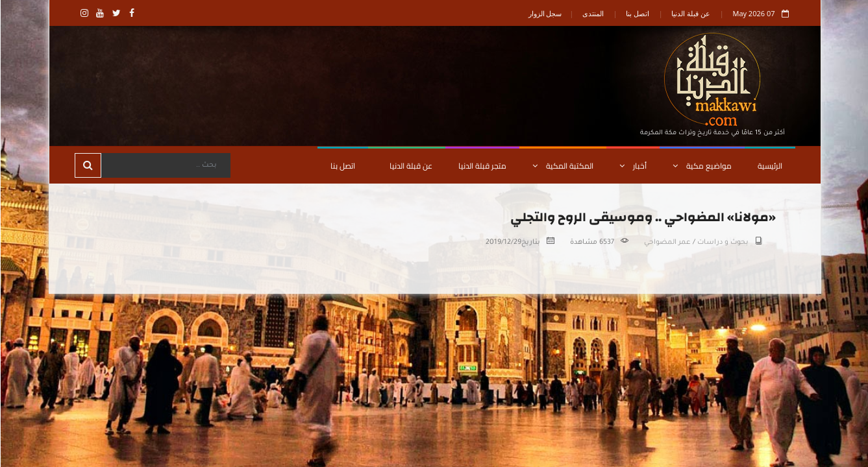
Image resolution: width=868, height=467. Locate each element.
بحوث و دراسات (722, 243)
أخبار (632, 166)
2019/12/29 (503, 243)
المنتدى (592, 13)
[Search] (165, 165)
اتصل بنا (637, 13)
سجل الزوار (545, 13)
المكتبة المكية (562, 166)
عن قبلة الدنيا (690, 13)
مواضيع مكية (701, 166)
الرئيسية (769, 166)
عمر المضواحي (667, 243)
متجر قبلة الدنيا (482, 166)
